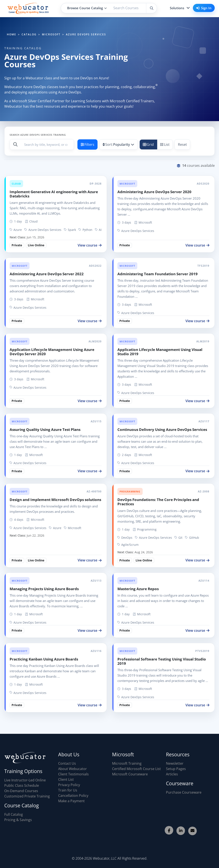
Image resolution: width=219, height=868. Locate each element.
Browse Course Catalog (87, 8)
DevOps (125, 538)
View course (90, 245)
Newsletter (175, 763)
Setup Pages (176, 769)
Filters (87, 144)
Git (178, 538)
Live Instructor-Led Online (25, 780)
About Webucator (73, 769)
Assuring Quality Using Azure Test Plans (45, 429)
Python (85, 230)
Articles (172, 774)
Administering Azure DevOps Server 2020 (154, 192)
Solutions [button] (177, 8)
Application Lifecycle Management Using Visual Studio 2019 (160, 352)
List (165, 144)
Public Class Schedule (22, 785)
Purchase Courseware (184, 792)
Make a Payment (71, 801)
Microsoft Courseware (130, 774)
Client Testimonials (73, 774)
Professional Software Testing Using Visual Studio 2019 (162, 661)
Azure (16, 230)
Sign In (204, 8)
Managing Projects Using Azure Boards (44, 589)
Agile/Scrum (128, 545)
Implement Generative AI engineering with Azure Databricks (54, 194)
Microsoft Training (127, 763)
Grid (148, 144)
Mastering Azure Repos (138, 589)
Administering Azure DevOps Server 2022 (47, 274)
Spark (70, 230)
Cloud (16, 184)
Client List (66, 779)
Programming (130, 491)
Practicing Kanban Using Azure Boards (44, 659)
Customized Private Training (27, 796)
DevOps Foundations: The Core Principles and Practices (158, 502)
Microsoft (127, 184)
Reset (182, 144)
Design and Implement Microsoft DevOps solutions (55, 500)
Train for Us (68, 790)
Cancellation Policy (73, 796)
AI (98, 230)
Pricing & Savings (18, 820)
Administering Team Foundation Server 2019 (158, 274)
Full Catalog (14, 814)
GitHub (192, 538)
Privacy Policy (69, 785)
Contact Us (67, 763)
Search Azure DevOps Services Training (38, 135)
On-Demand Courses (21, 791)
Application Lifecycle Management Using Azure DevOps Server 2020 (52, 352)
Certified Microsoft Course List (136, 769)
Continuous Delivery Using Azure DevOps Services (162, 429)
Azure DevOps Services (43, 230)
